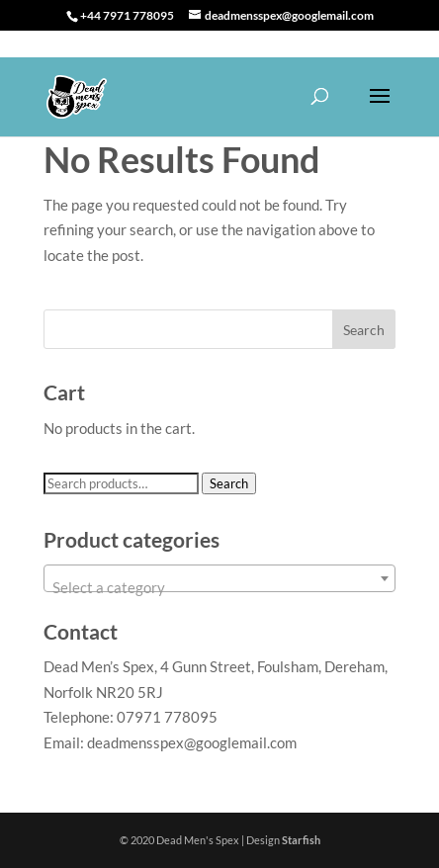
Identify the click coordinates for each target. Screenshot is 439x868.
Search (229, 483)
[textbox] (219, 587)
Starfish (301, 840)
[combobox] (219, 578)
